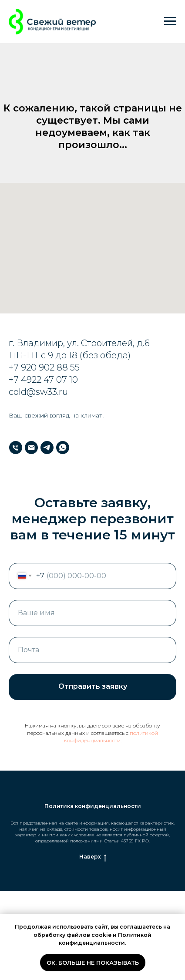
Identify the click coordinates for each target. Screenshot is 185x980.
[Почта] (31, 448)
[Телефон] (16, 448)
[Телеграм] (47, 448)
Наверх (93, 857)
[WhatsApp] (63, 448)
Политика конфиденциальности (93, 806)
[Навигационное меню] (170, 21)
